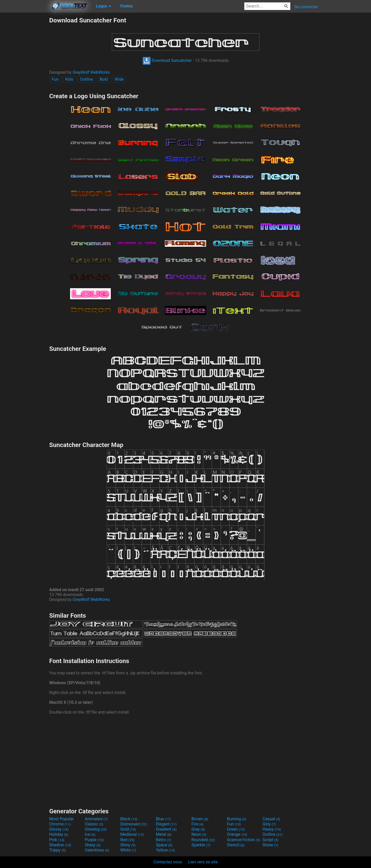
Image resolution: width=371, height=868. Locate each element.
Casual (271, 819)
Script (271, 840)
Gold (128, 829)
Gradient (166, 829)
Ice (90, 834)
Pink (57, 840)
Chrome (60, 824)
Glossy (59, 829)
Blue (163, 819)
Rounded (203, 840)
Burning (237, 819)
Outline (86, 79)
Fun (55, 79)
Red (127, 840)
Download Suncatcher (167, 60)
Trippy (57, 850)
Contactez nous (168, 862)
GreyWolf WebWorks (91, 72)
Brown (200, 819)
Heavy (272, 829)
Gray (198, 829)
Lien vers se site (203, 862)
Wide (119, 79)
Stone (270, 845)
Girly (269, 824)
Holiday (59, 834)
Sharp (93, 845)
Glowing (96, 829)
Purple (94, 840)
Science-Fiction (244, 840)
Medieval (132, 834)
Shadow (60, 845)
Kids (69, 79)
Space (164, 845)
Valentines (97, 850)
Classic (94, 824)
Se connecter (306, 7)
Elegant (166, 824)
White (128, 850)
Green (236, 829)
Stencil (236, 845)
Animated (96, 819)
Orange (237, 834)
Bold (104, 79)
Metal (164, 834)
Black (129, 819)
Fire (197, 824)
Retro (163, 840)
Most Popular (62, 819)
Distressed (134, 824)
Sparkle (201, 845)
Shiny (128, 845)
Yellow (165, 850)
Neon (199, 834)
